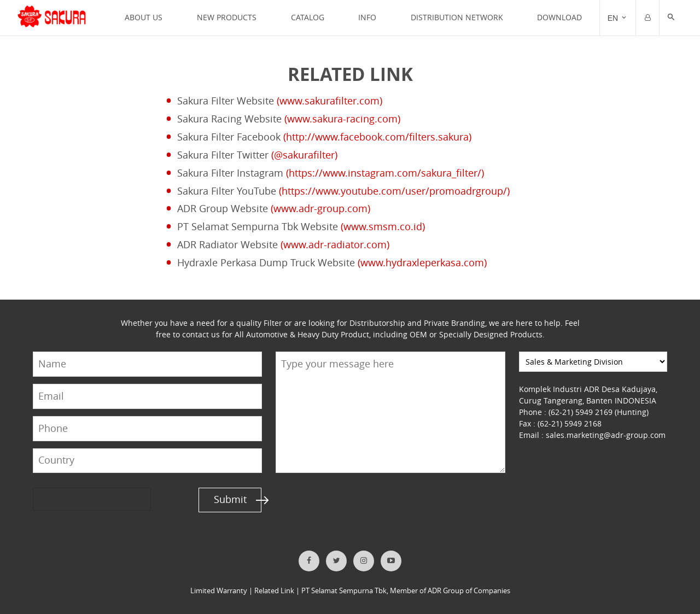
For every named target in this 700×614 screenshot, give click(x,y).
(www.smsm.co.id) (383, 227)
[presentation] (75, 499)
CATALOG (308, 17)
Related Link (274, 591)
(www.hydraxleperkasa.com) (422, 263)
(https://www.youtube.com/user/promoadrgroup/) (394, 191)
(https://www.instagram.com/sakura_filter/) (385, 173)
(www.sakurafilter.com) (329, 101)
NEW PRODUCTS (227, 17)
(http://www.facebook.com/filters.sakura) (377, 137)
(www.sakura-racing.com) (342, 119)
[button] (671, 18)
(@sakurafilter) (304, 155)
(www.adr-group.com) (320, 209)
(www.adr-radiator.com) (335, 245)
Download (559, 17)
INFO (367, 17)
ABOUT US (144, 17)
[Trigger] (618, 18)
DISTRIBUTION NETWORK (457, 17)
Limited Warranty (219, 591)
